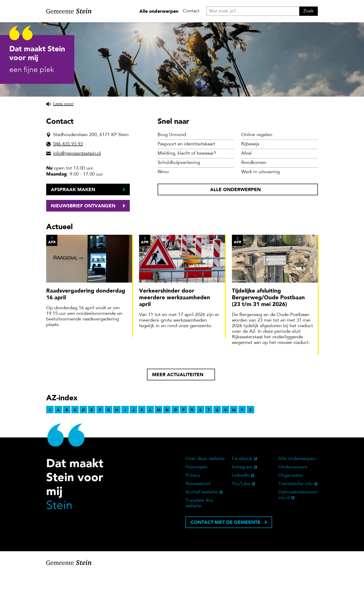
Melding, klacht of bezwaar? (187, 184)
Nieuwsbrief (198, 514)
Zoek (309, 11)
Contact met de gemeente (226, 552)
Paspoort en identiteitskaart (186, 174)
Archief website (202, 522)
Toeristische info (296, 514)
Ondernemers (293, 497)
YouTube (241, 514)
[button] (60, 134)
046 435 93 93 (68, 174)
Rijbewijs (250, 174)
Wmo (163, 202)
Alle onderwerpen (159, 11)
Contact (191, 11)
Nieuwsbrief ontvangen (83, 236)
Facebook (242, 489)
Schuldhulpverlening (179, 193)
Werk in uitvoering (260, 202)
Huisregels (196, 497)
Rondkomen (254, 193)
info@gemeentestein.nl (77, 184)
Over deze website (205, 489)
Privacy (193, 506)
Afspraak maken (73, 220)
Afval (246, 184)
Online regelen (257, 165)
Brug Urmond (172, 165)
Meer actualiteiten (178, 405)
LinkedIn (241, 506)
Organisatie (290, 506)
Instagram (242, 497)
